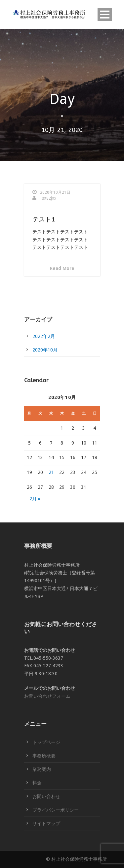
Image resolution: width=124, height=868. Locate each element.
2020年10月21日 (55, 192)
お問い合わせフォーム (47, 696)
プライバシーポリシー (56, 810)
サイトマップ (46, 823)
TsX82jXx (48, 198)
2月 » (35, 499)
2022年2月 (44, 336)
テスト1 (44, 219)
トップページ (46, 742)
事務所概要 (44, 756)
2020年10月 (45, 350)
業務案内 (42, 769)
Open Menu (105, 14)
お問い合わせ (46, 796)
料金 (37, 783)
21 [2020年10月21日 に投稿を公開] (51, 472)
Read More (62, 268)
